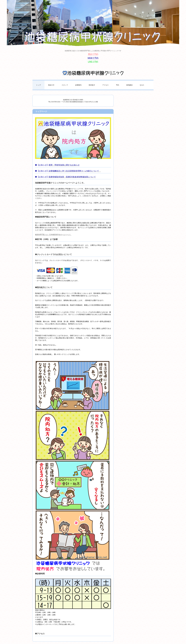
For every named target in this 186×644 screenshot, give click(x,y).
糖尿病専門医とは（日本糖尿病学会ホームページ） (53, 235)
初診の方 (51, 85)
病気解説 (129, 85)
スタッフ (65, 85)
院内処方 (92, 85)
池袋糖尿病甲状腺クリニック (93, 73)
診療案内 (78, 85)
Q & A (142, 85)
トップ (38, 85)
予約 (117, 85)
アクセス (105, 85)
